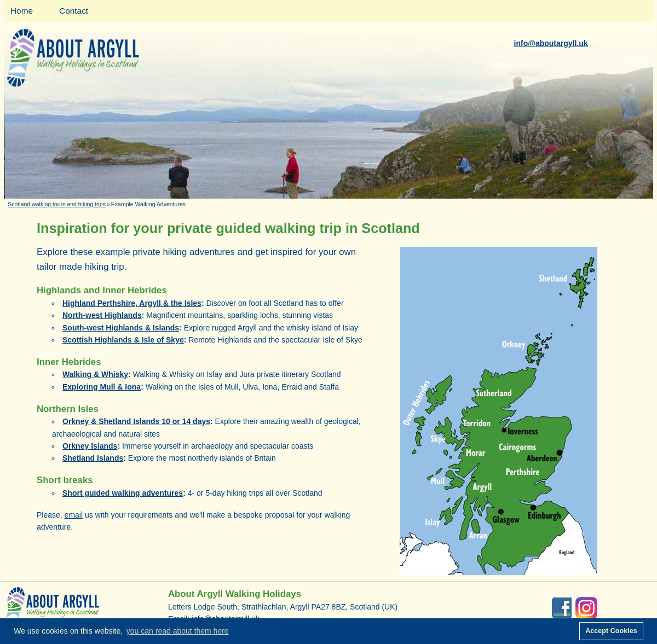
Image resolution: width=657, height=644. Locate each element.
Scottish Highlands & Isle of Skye (123, 340)
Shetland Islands (93, 458)
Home (22, 11)
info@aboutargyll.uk (551, 43)
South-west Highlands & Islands (121, 328)
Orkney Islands (90, 446)
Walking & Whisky (95, 374)
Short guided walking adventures (123, 493)
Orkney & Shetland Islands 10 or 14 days (136, 421)
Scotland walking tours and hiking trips (57, 204)
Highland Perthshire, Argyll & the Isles (132, 303)
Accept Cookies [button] (611, 631)
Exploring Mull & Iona (102, 387)
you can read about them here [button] (178, 631)
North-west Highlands (102, 315)
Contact (74, 11)
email (74, 515)
